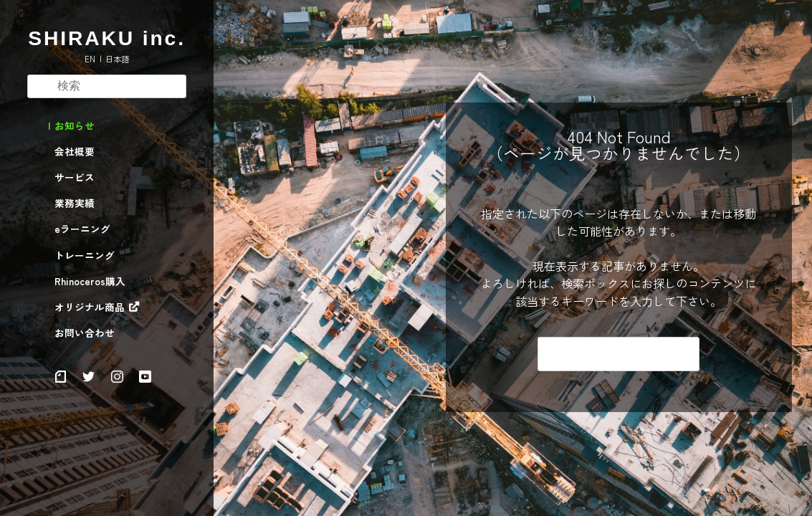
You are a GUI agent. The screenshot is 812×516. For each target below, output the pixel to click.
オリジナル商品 (90, 307)
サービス (75, 178)
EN (90, 59)
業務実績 (75, 204)
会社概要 (75, 152)
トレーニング (85, 256)
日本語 (117, 59)
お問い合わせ (85, 333)
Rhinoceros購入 (90, 282)
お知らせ (75, 126)
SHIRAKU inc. (107, 38)
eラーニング (82, 229)
